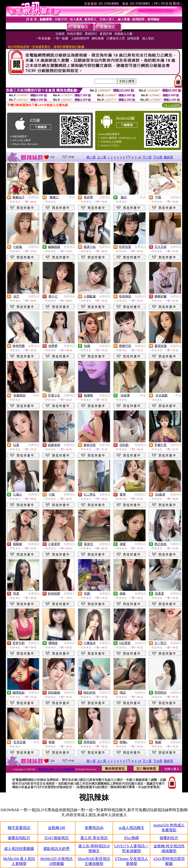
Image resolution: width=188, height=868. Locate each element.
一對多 (71, 197)
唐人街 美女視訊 (94, 838)
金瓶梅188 (56, 828)
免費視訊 (34, 197)
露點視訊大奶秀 (56, 849)
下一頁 (147, 157)
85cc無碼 (131, 838)
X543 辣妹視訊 (57, 838)
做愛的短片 (169, 838)
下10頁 (158, 157)
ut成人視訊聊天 (131, 828)
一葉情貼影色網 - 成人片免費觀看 (55, 769)
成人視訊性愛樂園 (19, 849)
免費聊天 (69, 594)
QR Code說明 (172, 105)
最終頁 (168, 157)
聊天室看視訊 (19, 828)
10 (139, 157)
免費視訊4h (94, 828)
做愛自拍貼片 (19, 838)
